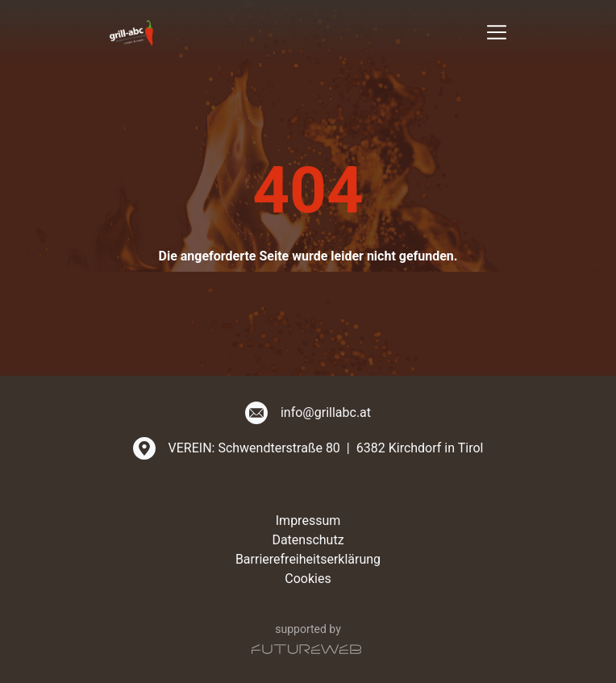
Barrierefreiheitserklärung (308, 559)
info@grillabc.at (326, 412)
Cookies (308, 579)
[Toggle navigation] (497, 32)
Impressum (308, 521)
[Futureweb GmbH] (306, 649)
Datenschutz (308, 540)
